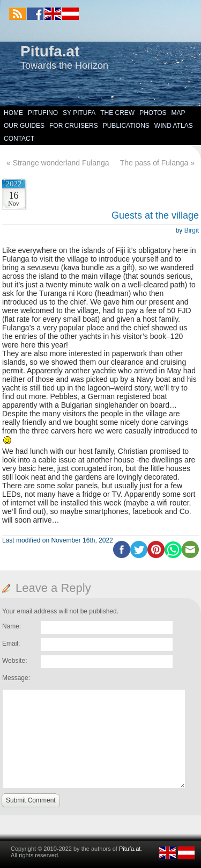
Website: (14, 661)
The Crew (117, 113)
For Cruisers (74, 126)
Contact (19, 139)
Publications (126, 126)
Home (13, 113)
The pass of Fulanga (154, 163)
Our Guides (24, 126)
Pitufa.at (50, 51)
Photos (153, 113)
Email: (11, 643)
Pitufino (43, 113)
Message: (16, 678)
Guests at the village (155, 215)
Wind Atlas (174, 126)
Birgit (192, 230)
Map (178, 113)
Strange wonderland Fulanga (61, 163)
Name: (12, 626)
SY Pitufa (79, 113)
